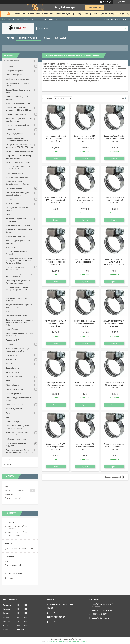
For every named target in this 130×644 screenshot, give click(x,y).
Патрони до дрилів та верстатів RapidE (18, 399)
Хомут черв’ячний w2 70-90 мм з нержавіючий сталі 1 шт (114, 323)
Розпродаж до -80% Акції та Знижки (17, 209)
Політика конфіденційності (78, 641)
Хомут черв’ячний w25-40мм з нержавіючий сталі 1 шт (56, 447)
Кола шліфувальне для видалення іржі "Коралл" (19, 335)
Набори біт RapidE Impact (16, 439)
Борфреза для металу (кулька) (18, 225)
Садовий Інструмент (14, 188)
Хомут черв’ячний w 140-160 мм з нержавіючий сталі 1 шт (56, 200)
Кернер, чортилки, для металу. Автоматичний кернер (18, 282)
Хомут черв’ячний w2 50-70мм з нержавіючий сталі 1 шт (56, 323)
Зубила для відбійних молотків (18, 103)
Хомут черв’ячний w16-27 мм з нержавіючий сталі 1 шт (85, 262)
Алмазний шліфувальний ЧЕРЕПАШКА (16, 220)
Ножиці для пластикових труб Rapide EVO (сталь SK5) (18, 350)
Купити (56, 158)
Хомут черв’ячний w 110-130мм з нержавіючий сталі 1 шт (85, 139)
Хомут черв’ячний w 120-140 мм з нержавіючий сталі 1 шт (114, 139)
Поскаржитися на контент (57, 641)
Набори (9, 199)
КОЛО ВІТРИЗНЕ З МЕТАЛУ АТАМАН (17, 253)
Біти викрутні (11, 359)
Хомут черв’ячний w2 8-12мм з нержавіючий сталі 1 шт (56, 385)
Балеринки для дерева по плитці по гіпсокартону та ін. (19, 275)
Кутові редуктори (12, 422)
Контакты (60, 38)
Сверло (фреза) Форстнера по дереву (18, 91)
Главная (9, 38)
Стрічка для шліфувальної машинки (16, 299)
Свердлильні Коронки (14, 71)
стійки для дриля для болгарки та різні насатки (19, 242)
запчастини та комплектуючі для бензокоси (19, 231)
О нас (47, 38)
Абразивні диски (12, 385)
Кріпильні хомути (12, 372)
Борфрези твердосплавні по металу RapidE (17, 434)
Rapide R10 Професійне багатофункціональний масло (18, 183)
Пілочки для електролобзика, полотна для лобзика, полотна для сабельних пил (20, 452)
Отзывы (9, 465)
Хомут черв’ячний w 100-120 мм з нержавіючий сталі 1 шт (56, 139)
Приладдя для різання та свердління (16, 445)
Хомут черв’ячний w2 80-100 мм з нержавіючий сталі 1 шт (85, 385)
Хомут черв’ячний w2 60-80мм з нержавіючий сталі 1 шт (85, 323)
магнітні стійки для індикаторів (18, 79)
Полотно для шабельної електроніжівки (15, 268)
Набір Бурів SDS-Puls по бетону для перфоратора (18, 157)
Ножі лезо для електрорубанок (18, 294)
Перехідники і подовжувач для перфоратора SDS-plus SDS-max (19, 109)
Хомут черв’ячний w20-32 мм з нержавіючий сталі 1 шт (114, 385)
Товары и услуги (28, 38)
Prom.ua (78, 639)
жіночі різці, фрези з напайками (18, 162)
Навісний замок (12, 329)
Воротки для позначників (16, 236)
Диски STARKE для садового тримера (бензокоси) (17, 427)
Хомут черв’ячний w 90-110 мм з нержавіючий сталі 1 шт (85, 200)
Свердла (9, 66)
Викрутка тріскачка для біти (17, 177)
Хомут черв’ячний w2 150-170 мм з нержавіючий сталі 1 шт (114, 262)
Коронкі (9, 364)
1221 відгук (107, 2)
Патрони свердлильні (14, 75)
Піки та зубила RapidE (15, 389)
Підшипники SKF (12, 340)
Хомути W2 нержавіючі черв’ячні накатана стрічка (19, 306)
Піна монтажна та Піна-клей (17, 316)
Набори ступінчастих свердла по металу (19, 85)
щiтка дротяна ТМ (13, 247)
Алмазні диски (11, 355)
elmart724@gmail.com (16, 565)
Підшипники (10, 129)
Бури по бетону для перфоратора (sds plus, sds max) (19, 120)
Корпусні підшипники (14, 409)
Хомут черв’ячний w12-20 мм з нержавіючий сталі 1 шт (56, 262)
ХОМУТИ (9, 311)
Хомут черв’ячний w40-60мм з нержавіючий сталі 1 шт (114, 447)
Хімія (8, 381)
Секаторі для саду (13, 368)
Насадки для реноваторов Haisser (19, 151)
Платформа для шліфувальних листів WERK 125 (18, 168)
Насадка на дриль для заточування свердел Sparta (17, 139)
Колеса (9, 214)
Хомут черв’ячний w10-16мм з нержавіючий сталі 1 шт (114, 200)
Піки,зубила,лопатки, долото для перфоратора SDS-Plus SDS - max (19, 146)
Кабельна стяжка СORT (15, 404)
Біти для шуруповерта (15, 134)
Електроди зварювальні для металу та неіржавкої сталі (17, 288)
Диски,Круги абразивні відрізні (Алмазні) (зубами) (18, 194)
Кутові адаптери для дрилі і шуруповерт (17, 98)
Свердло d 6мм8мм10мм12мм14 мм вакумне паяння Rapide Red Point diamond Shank (19, 261)
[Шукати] (125, 28)
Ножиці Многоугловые (15, 173)
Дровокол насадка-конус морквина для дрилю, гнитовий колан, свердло (20, 322)
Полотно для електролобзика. (18, 125)
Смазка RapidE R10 (14, 394)
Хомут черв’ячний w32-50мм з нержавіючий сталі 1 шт (85, 447)
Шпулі (8, 417)
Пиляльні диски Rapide (15, 376)
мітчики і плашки (12, 204)
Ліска (8, 413)
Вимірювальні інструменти (16, 114)
